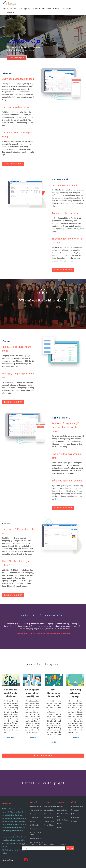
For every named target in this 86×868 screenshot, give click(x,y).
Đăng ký (70, 848)
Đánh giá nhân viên (36, 814)
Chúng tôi (47, 9)
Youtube (76, 810)
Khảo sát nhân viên (36, 839)
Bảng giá (36, 9)
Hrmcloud (7, 1)
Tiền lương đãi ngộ (36, 810)
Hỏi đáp (60, 824)
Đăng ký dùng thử (17, 58)
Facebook (76, 814)
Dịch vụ (27, 9)
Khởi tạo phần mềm (50, 806)
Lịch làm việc (34, 825)
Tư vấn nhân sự (49, 825)
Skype (75, 821)
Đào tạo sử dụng (49, 810)
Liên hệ (60, 827)
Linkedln (76, 818)
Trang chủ (7, 9)
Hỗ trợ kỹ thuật (48, 818)
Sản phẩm (18, 9)
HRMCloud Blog (78, 806)
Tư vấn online (48, 814)
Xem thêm (11, 738)
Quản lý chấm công (36, 829)
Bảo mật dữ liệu (62, 810)
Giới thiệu (60, 806)
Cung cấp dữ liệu (49, 821)
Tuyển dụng (67, 9)
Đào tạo (33, 821)
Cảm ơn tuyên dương (37, 842)
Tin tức (56, 9)
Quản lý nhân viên (36, 806)
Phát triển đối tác (63, 820)
